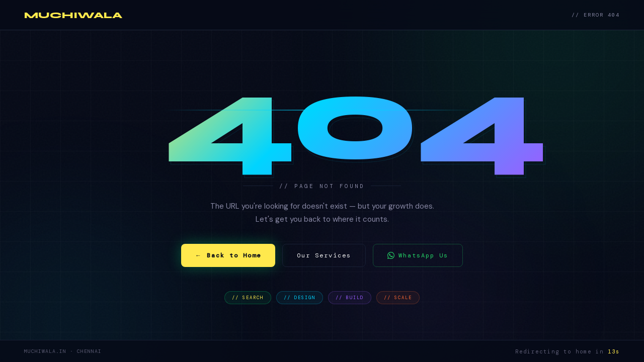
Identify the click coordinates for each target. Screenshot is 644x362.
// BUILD (350, 298)
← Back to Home (228, 255)
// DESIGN (300, 298)
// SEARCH (248, 298)
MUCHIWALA (73, 15)
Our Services (324, 255)
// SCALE (398, 298)
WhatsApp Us (418, 255)
